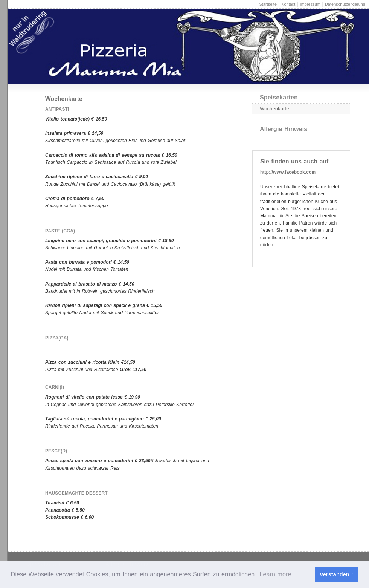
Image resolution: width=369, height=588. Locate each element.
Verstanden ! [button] (336, 574)
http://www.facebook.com (288, 172)
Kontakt (288, 4)
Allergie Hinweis (284, 129)
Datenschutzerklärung (345, 4)
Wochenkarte (274, 109)
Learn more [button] (276, 574)
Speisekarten (279, 97)
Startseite (268, 4)
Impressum (310, 4)
